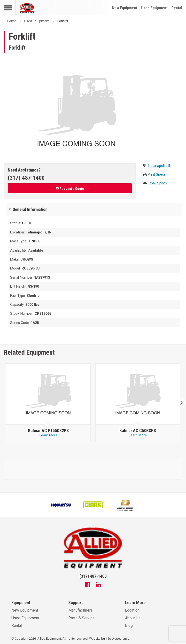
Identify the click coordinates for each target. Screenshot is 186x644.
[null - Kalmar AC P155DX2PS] (48, 394)
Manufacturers (81, 610)
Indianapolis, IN (160, 166)
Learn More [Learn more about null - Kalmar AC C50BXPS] (138, 435)
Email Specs (157, 183)
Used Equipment (154, 8)
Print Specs (157, 175)
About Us (133, 618)
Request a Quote (70, 189)
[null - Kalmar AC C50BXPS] (138, 394)
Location (132, 610)
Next (179, 403)
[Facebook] (88, 585)
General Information (30, 210)
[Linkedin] (98, 585)
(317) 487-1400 (26, 178)
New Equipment (125, 8)
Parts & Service (81, 618)
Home (12, 21)
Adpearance (121, 639)
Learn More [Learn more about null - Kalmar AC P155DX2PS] (48, 435)
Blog (129, 625)
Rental (177, 8)
